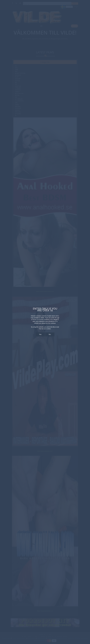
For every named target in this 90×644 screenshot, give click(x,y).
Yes (40, 334)
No (50, 334)
